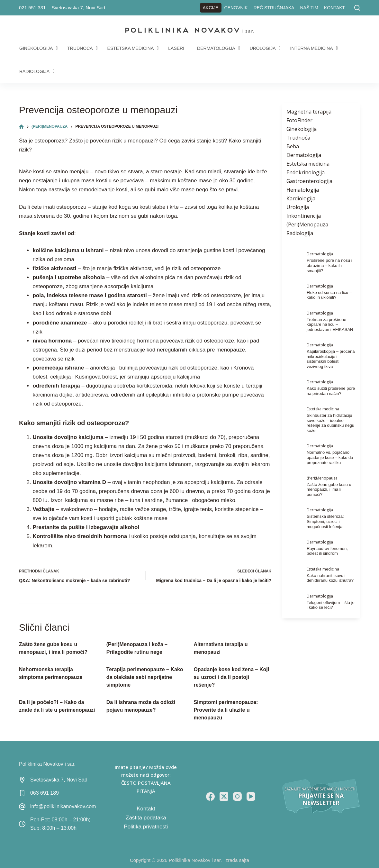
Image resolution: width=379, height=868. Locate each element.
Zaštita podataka (146, 818)
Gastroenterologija (309, 181)
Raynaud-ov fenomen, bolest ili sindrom (327, 551)
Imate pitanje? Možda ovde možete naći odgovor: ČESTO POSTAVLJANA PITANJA (146, 779)
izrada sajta (237, 860)
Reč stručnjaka (274, 8)
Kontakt (334, 8)
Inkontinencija (304, 216)
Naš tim (309, 8)
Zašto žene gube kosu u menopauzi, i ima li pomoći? (329, 489)
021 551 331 (32, 8)
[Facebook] (210, 796)
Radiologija (300, 233)
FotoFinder (299, 120)
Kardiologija (301, 198)
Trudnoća (298, 138)
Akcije (211, 8)
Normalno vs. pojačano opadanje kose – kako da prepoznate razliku (330, 457)
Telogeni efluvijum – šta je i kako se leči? (331, 605)
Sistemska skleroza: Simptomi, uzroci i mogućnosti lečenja (325, 521)
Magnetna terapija (309, 112)
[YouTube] (251, 796)
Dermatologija (304, 155)
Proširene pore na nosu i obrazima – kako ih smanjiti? (329, 265)
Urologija (298, 207)
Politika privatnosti (146, 827)
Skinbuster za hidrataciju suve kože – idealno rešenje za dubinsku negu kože (330, 423)
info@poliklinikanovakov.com (63, 806)
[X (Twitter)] (224, 796)
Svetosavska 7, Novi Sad (78, 8)
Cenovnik (236, 8)
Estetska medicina (308, 164)
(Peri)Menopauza (307, 224)
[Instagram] (237, 796)
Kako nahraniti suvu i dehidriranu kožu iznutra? (330, 578)
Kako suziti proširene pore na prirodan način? (331, 391)
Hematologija (303, 190)
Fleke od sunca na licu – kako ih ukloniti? (329, 295)
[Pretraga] (357, 8)
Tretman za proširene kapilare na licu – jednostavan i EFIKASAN (330, 324)
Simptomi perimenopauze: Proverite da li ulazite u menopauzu (226, 710)
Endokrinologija (306, 172)
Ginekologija (302, 129)
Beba (293, 146)
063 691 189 (45, 793)
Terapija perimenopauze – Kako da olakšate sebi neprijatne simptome (145, 677)
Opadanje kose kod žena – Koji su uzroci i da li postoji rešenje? (231, 677)
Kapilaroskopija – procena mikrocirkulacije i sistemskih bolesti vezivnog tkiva (331, 359)
